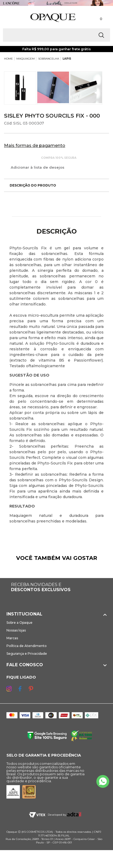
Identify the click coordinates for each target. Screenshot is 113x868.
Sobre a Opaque (19, 623)
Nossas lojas (16, 630)
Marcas (12, 638)
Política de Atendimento (27, 646)
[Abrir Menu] (13, 18)
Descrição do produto (30, 185)
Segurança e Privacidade (27, 654)
